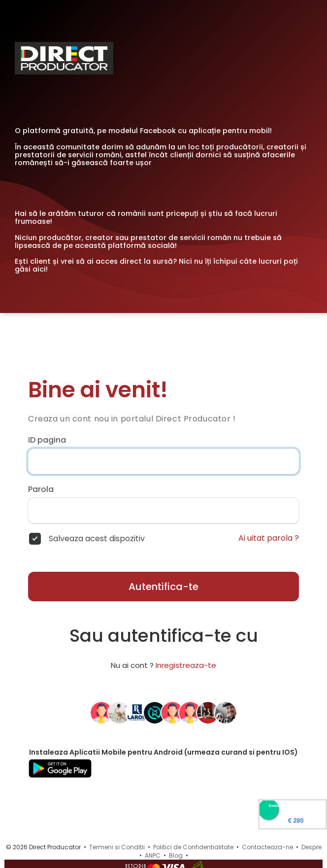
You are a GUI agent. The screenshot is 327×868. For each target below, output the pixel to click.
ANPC (153, 855)
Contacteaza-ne (267, 847)
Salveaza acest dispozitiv (97, 539)
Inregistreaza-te (186, 665)
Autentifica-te (163, 587)
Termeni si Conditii (117, 847)
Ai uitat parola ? (269, 538)
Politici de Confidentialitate (193, 847)
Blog (176, 855)
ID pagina (47, 440)
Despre (311, 847)
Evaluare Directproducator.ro (293, 806)
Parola (41, 489)
